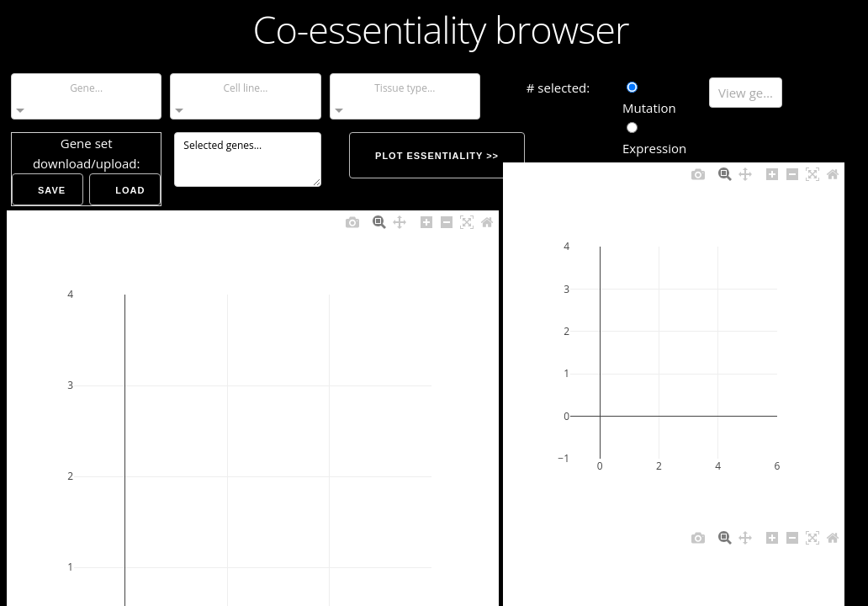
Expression (654, 139)
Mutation (649, 99)
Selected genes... (247, 159)
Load (130, 190)
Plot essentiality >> (437, 156)
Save (52, 190)
